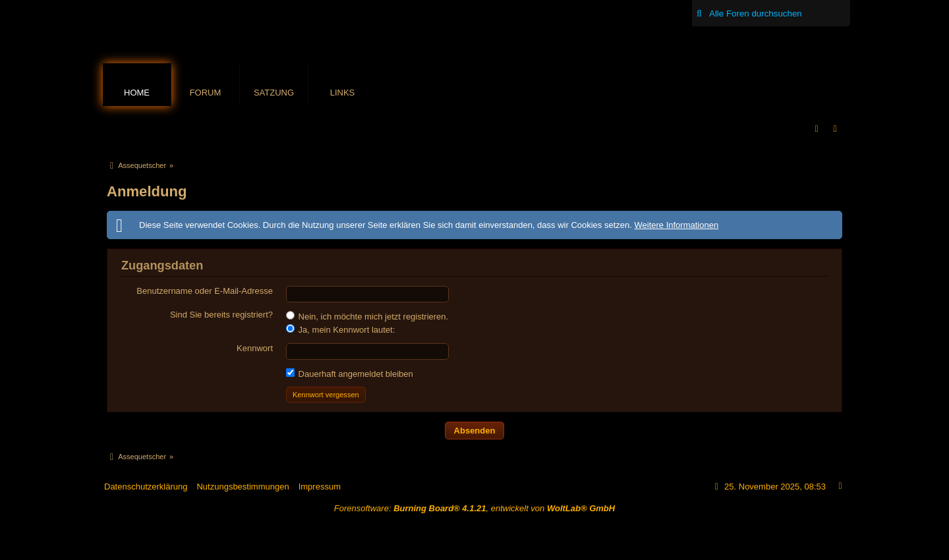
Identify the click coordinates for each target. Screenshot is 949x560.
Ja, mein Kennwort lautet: (340, 329)
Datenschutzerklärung (146, 487)
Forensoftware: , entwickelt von (474, 508)
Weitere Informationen (676, 225)
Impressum (320, 487)
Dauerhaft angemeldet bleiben (350, 374)
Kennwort (255, 348)
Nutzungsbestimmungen (243, 487)
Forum (206, 93)
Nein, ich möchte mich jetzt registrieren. (367, 316)
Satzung (274, 93)
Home (137, 93)
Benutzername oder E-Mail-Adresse (205, 291)
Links (343, 93)
